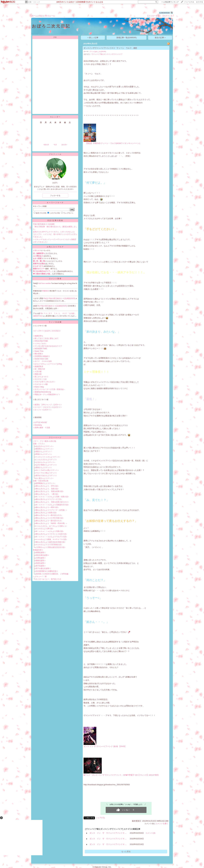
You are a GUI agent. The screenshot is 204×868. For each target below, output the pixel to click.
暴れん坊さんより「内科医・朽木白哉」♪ (51, 523)
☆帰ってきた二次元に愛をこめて (46, 338)
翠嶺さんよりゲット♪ (44, 454)
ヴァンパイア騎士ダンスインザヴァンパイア (107, 54)
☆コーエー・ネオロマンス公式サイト (47, 407)
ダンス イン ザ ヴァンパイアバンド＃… (108, 833)
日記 (41, 16)
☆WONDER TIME (40, 349)
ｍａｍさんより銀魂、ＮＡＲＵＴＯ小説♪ (51, 539)
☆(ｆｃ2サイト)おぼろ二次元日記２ (47, 331)
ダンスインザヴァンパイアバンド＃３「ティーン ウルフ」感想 (110, 48)
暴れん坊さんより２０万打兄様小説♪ (50, 518)
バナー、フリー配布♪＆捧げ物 (44, 441)
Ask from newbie (45, 283)
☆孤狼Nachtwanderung (42, 392)
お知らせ (36, 250)
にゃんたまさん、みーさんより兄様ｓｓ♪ (51, 526)
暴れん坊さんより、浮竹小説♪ (47, 486)
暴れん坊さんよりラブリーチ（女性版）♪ (51, 510)
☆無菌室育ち (38, 336)
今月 (55, 145)
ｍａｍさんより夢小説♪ (44, 529)
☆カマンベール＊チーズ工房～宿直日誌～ (49, 389)
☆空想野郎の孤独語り (42, 356)
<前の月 (46, 145)
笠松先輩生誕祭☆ (42, 555)
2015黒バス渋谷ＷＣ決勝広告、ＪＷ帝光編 (52, 574)
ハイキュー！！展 (40, 577)
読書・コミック (34, 2)
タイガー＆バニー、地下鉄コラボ (48, 579)
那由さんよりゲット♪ (44, 467)
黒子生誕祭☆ (41, 566)
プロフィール (49, 16)
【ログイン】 (167, 16)
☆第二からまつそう (41, 377)
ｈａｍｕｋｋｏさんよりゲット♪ (48, 457)
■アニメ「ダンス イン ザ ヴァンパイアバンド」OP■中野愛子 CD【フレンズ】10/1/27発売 (121, 775)
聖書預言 (46, 291)
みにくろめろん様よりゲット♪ (47, 470)
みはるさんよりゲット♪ (44, 446)
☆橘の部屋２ (38, 354)
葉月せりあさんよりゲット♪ (46, 476)
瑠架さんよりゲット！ (44, 451)
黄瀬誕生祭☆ (38, 550)
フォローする (55, 196)
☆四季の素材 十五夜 (42, 428)
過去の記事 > (160, 38)
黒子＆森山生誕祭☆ (43, 568)
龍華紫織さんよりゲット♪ (45, 483)
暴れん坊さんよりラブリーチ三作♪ (49, 499)
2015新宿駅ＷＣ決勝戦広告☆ (47, 571)
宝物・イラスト (39, 444)
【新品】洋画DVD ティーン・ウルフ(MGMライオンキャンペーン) (112, 143)
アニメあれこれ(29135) (98, 51)
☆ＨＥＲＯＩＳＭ (40, 379)
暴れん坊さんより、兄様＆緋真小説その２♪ (52, 502)
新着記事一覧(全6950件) (127, 38)
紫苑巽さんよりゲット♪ (44, 449)
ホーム (34, 16)
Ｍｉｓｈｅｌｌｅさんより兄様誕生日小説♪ (52, 505)
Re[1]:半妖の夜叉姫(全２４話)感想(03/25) (60, 298)
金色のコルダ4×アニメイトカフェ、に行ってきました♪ (54, 232)
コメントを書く (162, 824)
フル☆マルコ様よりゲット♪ (46, 473)
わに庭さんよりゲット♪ (44, 478)
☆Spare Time (38, 351)
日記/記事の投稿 (55, 220)
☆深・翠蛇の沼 (39, 369)
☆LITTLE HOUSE (40, 422)
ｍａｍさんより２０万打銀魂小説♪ (49, 545)
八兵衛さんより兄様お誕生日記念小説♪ (50, 547)
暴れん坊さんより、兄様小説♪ (47, 489)
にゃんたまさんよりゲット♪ (46, 460)
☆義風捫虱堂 (38, 366)
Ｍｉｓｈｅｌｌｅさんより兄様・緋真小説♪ (52, 497)
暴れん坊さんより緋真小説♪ (46, 513)
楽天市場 (199, 2)
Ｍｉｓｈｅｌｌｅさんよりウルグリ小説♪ (51, 537)
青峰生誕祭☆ (41, 561)
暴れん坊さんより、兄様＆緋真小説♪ (50, 491)
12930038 (164, 13)
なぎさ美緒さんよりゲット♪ (46, 465)
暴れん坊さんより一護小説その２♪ (49, 515)
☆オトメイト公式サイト (42, 410)
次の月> (64, 145)
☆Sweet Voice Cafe (41, 359)
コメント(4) (150, 833)
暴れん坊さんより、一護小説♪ (47, 494)
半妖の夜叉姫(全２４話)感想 (44, 224)
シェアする (100, 818)
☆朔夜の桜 (37, 374)
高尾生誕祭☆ (41, 563)
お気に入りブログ (55, 247)
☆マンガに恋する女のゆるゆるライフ (47, 346)
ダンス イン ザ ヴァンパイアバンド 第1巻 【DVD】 (105, 746)
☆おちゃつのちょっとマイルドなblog (47, 364)
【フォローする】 (154, 16)
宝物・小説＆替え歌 (41, 481)
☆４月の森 (37, 372)
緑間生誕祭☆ (41, 552)
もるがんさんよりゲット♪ (45, 462)
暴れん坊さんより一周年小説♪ (47, 507)
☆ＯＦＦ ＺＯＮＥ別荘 (42, 361)
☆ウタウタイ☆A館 (40, 384)
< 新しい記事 (93, 38)
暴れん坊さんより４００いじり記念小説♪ (51, 534)
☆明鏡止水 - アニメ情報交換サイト (47, 394)
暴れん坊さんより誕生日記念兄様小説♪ (50, 542)
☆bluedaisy (37, 425)
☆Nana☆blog (38, 387)
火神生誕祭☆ (41, 558)
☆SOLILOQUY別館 (40, 341)
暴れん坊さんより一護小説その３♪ (49, 521)
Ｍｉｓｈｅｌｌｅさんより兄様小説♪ (50, 531)
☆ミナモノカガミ (40, 344)
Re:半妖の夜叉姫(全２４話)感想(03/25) (53, 306)
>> (170, 2)
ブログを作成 (189, 2)
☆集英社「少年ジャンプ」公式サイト (47, 405)
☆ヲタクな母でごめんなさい (44, 382)
